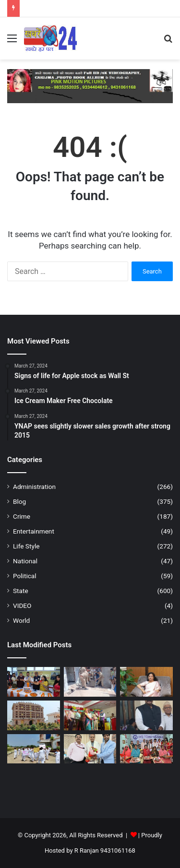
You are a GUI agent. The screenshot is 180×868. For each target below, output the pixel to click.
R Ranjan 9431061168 (105, 850)
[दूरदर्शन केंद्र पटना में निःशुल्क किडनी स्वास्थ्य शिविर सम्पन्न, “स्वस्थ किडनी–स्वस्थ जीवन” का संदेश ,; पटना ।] (90, 749)
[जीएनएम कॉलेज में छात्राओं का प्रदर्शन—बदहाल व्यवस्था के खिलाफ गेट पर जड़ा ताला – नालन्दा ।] (34, 749)
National (25, 561)
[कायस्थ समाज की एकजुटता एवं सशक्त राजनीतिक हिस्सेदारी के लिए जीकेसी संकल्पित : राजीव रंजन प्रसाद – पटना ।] (34, 682)
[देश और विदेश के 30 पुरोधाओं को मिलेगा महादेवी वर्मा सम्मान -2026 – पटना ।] (146, 715)
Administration (34, 487)
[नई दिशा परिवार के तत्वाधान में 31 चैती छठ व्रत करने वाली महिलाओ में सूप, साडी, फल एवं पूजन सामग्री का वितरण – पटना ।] (146, 749)
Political (25, 576)
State (21, 591)
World (21, 620)
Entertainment (34, 531)
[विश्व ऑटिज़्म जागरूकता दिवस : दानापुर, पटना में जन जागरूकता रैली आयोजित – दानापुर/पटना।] (146, 682)
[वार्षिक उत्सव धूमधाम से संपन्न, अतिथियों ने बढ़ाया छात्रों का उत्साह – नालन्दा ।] (90, 715)
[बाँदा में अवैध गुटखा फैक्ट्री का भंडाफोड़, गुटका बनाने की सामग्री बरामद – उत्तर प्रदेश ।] (90, 682)
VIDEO (22, 606)
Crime (22, 516)
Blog (19, 501)
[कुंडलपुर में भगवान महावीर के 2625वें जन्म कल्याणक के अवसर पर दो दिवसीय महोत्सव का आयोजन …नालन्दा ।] (34, 715)
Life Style (26, 546)
